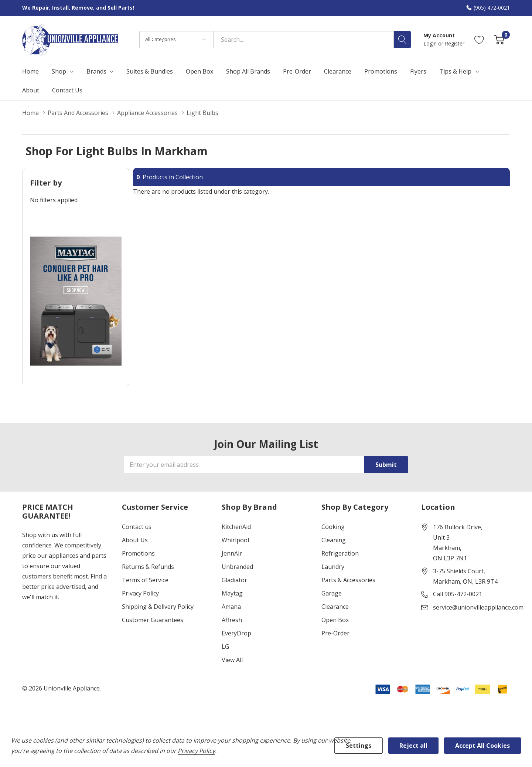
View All (232, 660)
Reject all (413, 746)
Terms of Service (145, 580)
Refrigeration (340, 553)
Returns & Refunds (148, 567)
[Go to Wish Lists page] (479, 39)
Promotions (138, 553)
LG (225, 646)
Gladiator (234, 580)
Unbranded (237, 567)
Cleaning (334, 540)
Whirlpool (235, 540)
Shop (59, 71)
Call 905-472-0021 (458, 594)
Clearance (335, 607)
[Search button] (402, 40)
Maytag (232, 593)
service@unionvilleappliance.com (478, 607)
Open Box (335, 620)
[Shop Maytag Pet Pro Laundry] (76, 301)
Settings (359, 746)
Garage (332, 593)
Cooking (333, 527)
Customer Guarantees (153, 620)
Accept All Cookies (482, 746)
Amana (231, 607)
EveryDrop (236, 633)
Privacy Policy (140, 593)
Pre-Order (335, 633)
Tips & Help (455, 71)
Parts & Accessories (348, 580)
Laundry (333, 567)
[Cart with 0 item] (499, 39)
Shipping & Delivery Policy (158, 607)
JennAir (232, 553)
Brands (96, 71)
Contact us (137, 527)
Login (431, 43)
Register (455, 43)
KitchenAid (236, 527)
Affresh (232, 620)
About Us (135, 540)
